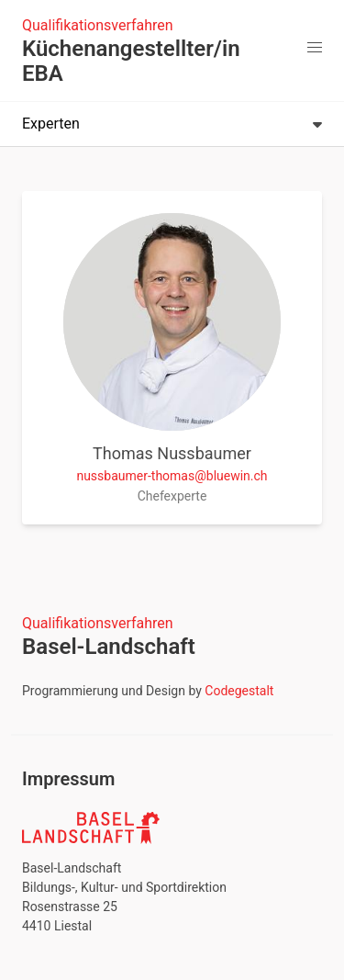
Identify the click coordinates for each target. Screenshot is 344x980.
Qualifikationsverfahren (98, 25)
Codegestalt (239, 691)
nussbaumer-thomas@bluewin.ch (172, 476)
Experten (172, 124)
